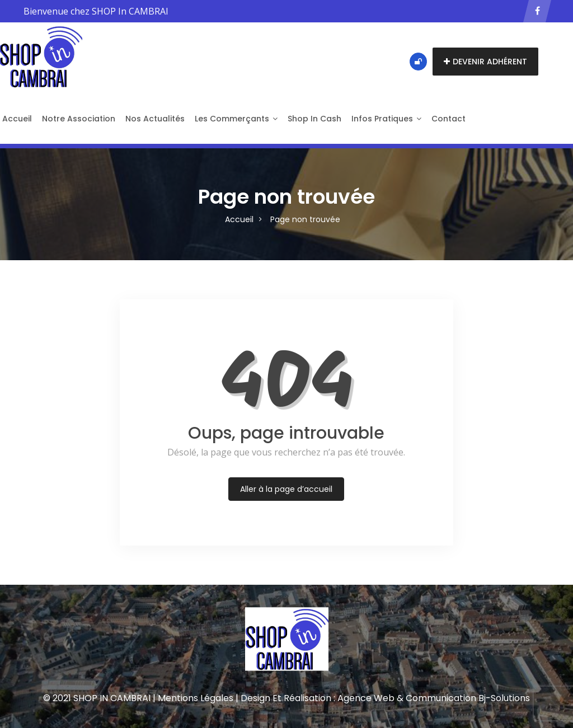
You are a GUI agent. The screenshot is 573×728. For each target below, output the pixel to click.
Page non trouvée (305, 219)
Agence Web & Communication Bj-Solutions (434, 698)
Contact (448, 119)
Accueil (239, 219)
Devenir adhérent (485, 62)
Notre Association (79, 119)
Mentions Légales (196, 698)
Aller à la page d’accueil (286, 489)
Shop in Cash (314, 119)
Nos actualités (155, 119)
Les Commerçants (236, 119)
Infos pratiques (386, 119)
